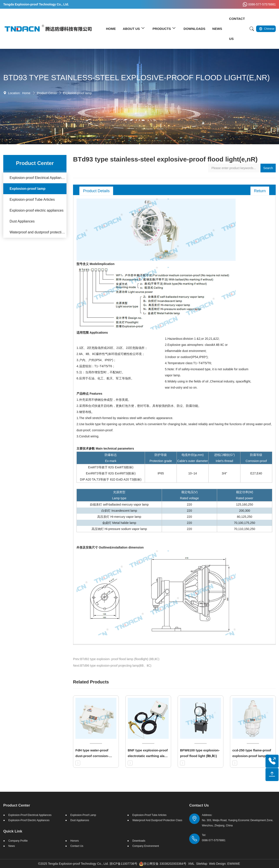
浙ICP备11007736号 (123, 864)
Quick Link (13, 831)
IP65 (161, 473)
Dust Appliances (22, 221)
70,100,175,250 (244, 523)
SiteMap (202, 864)
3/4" (224, 473)
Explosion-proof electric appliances (37, 210)
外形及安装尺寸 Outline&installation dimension (110, 547)
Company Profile (18, 841)
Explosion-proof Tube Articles (32, 200)
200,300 (245, 511)
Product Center (47, 93)
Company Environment (146, 846)
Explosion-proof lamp (77, 93)
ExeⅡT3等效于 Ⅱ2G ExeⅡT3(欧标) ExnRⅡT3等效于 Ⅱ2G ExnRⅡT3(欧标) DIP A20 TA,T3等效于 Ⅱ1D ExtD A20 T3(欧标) (111, 473)
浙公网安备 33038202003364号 (163, 864)
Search (268, 168)
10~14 (193, 473)
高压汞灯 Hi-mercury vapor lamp (119, 517)
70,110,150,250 (244, 529)
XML (191, 864)
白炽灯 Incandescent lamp (119, 511)
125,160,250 (245, 504)
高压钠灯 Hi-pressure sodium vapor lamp (119, 529)
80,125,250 (245, 517)
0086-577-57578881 (259, 4)
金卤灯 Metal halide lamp (119, 523)
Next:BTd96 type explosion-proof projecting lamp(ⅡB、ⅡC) (112, 666)
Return (260, 191)
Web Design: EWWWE (225, 864)
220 (189, 504)
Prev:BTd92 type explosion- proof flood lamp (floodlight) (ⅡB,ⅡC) (116, 659)
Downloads (139, 841)
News (12, 846)
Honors (75, 841)
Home (26, 93)
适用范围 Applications (92, 333)
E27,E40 (256, 473)
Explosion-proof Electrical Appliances (38, 178)
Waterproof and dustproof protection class (38, 232)
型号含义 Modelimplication (95, 264)
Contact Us (77, 846)
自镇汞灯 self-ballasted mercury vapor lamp (119, 504)
